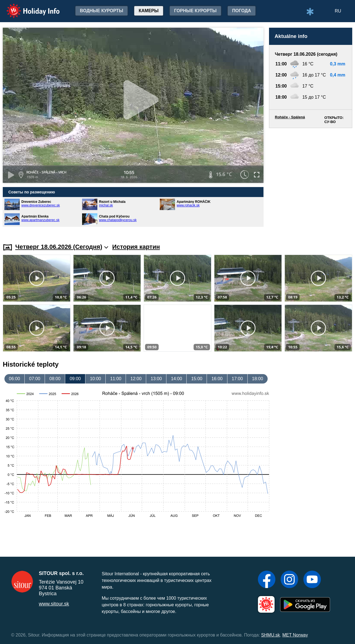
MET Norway (295, 635)
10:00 (95, 379)
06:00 (14, 379)
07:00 (35, 379)
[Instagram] (289, 580)
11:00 (116, 379)
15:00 (197, 379)
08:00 (55, 379)
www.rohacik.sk (188, 205)
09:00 (75, 379)
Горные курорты (195, 11)
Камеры (149, 11)
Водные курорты (102, 11)
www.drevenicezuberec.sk (41, 205)
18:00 (258, 379)
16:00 (217, 379)
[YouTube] (312, 580)
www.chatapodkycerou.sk (118, 220)
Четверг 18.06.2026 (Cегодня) (62, 247)
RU (338, 11)
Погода (242, 11)
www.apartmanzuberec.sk (40, 220)
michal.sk (106, 205)
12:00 (136, 379)
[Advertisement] (311, 180)
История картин (136, 247)
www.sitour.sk (54, 604)
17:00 (237, 379)
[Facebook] (267, 580)
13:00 (156, 379)
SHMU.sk (271, 635)
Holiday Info (28, 7)
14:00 (176, 379)
